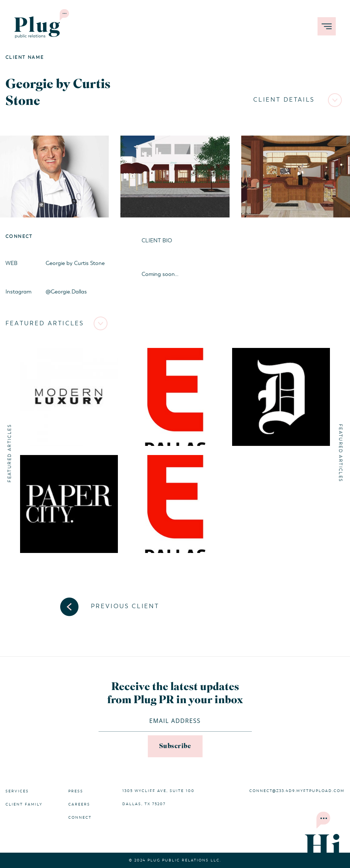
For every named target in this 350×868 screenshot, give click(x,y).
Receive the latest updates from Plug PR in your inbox (175, 694)
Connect (80, 818)
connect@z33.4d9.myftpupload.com (297, 791)
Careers (79, 804)
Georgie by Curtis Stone (75, 263)
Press (76, 791)
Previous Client (125, 606)
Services (17, 791)
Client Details (284, 100)
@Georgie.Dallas (66, 292)
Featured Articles (45, 323)
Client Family (24, 804)
